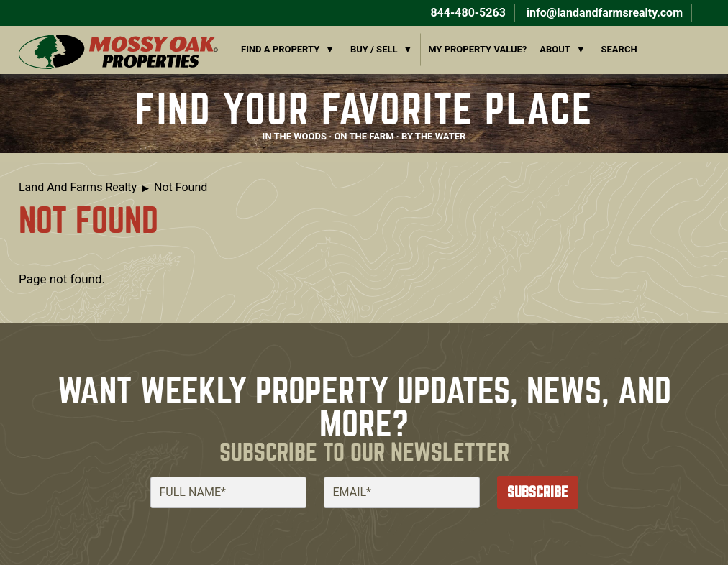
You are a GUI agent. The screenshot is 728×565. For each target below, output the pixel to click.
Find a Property (280, 49)
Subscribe (538, 492)
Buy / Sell (374, 49)
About (555, 49)
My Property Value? (477, 49)
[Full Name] (228, 492)
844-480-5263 (466, 13)
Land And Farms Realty (78, 187)
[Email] (402, 492)
